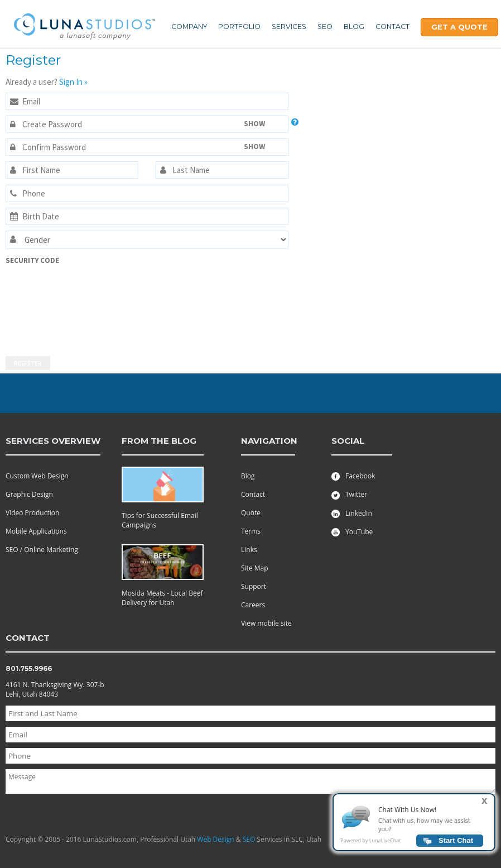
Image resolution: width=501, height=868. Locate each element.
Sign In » (73, 82)
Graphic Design (29, 494)
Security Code (32, 260)
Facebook (353, 476)
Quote (251, 513)
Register (28, 363)
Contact (392, 27)
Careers (253, 605)
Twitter (349, 494)
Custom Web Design (37, 476)
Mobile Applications (36, 531)
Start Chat (456, 842)
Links (249, 550)
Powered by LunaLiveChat (370, 842)
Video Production (32, 513)
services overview (53, 441)
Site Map (255, 568)
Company (189, 27)
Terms (251, 531)
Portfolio (239, 27)
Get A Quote (459, 27)
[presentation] (51, 305)
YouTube (352, 532)
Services (289, 27)
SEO (325, 27)
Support (254, 586)
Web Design (215, 839)
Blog (354, 27)
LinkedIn (352, 513)
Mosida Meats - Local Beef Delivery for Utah (162, 598)
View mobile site (266, 623)
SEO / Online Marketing (42, 550)
